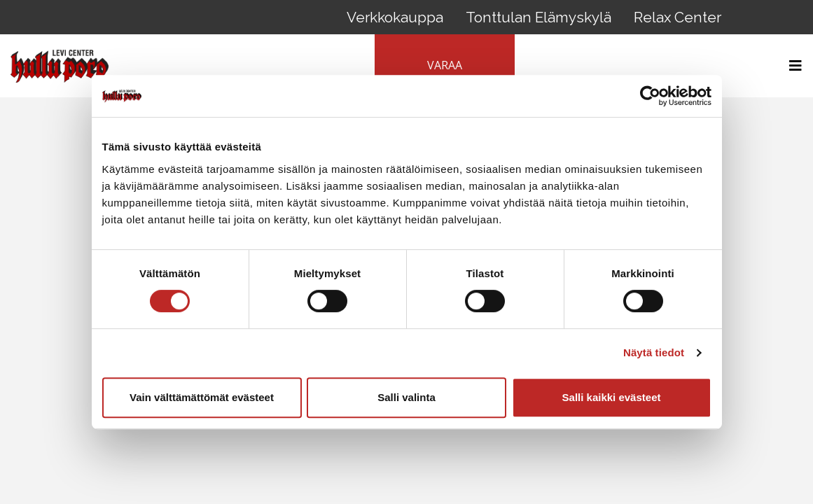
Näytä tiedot (654, 352)
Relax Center (677, 17)
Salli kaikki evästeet (612, 397)
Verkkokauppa (395, 17)
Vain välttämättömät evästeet (202, 397)
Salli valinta (406, 397)
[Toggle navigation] (791, 66)
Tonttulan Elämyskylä (538, 17)
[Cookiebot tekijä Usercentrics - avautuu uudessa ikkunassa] (650, 96)
